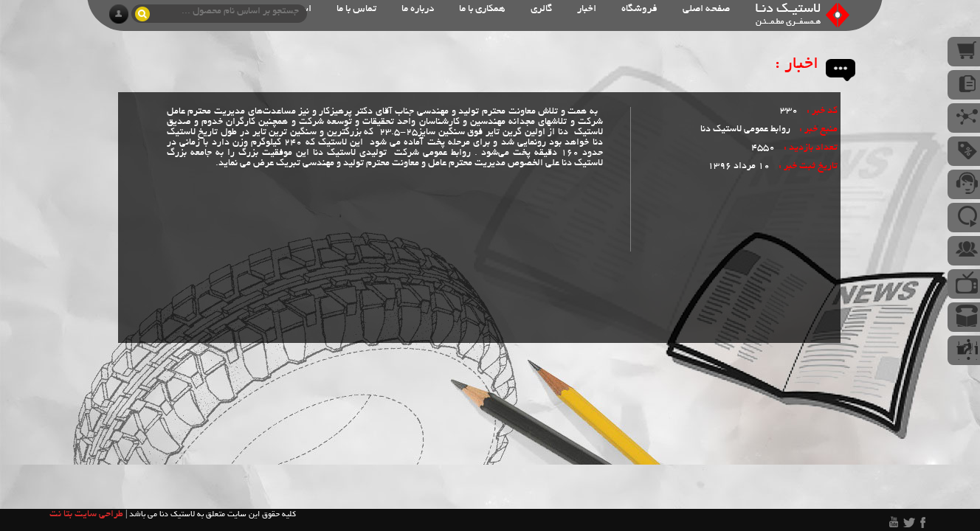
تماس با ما (356, 9)
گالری (541, 9)
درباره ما (418, 9)
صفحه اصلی (706, 9)
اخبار (587, 9)
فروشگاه (639, 9)
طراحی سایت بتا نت (86, 515)
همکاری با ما (482, 9)
